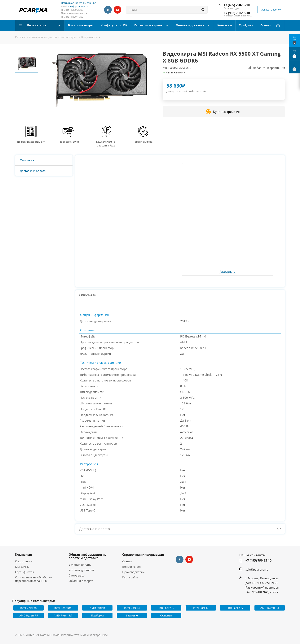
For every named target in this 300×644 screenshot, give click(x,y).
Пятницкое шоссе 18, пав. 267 (78, 3)
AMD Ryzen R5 (29, 615)
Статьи (127, 561)
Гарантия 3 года (143, 142)
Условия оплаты (80, 565)
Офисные (166, 615)
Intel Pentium (63, 608)
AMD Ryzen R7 (63, 615)
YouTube (117, 10)
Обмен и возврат (81, 581)
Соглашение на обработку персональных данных (33, 579)
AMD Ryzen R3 (270, 608)
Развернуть (227, 272)
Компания (23, 555)
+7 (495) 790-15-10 (237, 5)
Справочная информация (143, 555)
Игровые (132, 615)
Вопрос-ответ (132, 567)
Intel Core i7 (201, 608)
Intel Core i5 (166, 608)
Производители (133, 572)
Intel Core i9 (235, 608)
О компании (24, 561)
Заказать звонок (271, 10)
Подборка (97, 615)
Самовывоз (77, 575)
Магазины (22, 567)
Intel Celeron (29, 608)
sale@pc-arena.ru (78, 6)
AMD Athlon (97, 608)
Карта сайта (130, 577)
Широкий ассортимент (31, 142)
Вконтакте (108, 10)
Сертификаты (25, 572)
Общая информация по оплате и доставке (88, 556)
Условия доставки (81, 570)
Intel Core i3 (132, 608)
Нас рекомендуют (68, 142)
